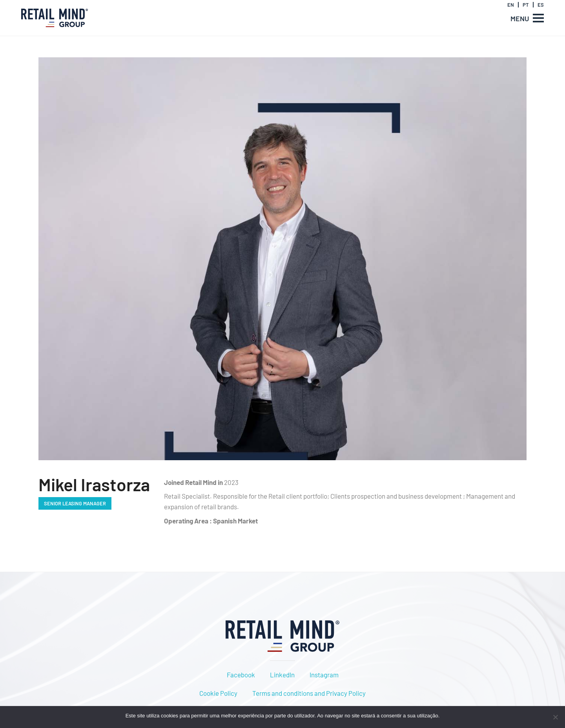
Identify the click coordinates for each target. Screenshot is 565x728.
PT (526, 5)
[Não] (555, 717)
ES (541, 5)
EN (511, 5)
